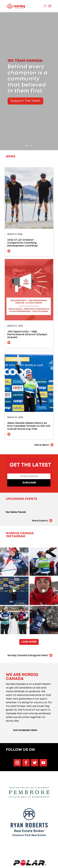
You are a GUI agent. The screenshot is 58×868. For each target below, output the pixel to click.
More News (42, 445)
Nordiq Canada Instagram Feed (28, 655)
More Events (40, 521)
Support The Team (25, 101)
